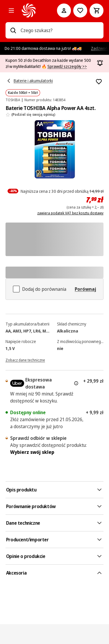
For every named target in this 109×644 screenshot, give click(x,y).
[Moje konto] (64, 10)
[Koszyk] (97, 10)
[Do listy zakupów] (80, 10)
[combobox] (60, 30)
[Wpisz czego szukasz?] (13, 30)
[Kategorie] (11, 10)
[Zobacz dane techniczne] (25, 360)
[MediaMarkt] (31, 10)
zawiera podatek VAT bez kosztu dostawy (70, 213)
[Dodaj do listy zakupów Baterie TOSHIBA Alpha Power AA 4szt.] (99, 82)
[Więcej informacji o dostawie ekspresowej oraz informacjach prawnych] (76, 383)
